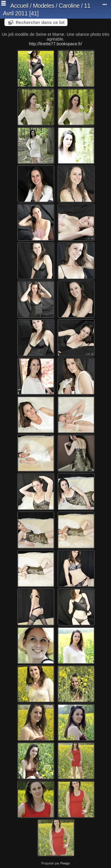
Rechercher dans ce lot (40, 22)
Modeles (44, 6)
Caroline (69, 6)
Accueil (19, 6)
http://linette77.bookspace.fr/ (56, 44)
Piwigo (65, 863)
